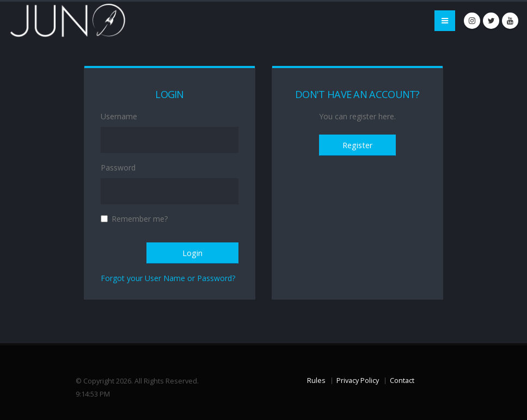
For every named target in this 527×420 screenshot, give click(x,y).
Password (118, 168)
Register (357, 145)
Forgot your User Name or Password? (168, 278)
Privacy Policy (358, 381)
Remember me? (140, 219)
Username (119, 116)
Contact (402, 381)
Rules (316, 381)
